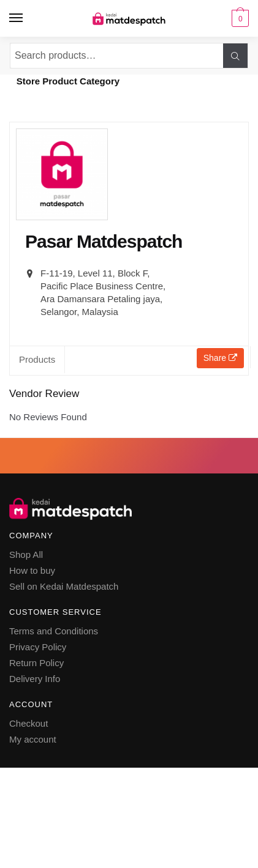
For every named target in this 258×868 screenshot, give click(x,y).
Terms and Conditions (54, 631)
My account (33, 739)
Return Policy (36, 663)
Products (37, 359)
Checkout (28, 723)
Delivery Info (35, 679)
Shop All (26, 555)
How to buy (32, 570)
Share (220, 358)
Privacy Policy (38, 647)
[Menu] (17, 18)
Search (235, 56)
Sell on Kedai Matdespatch (64, 586)
